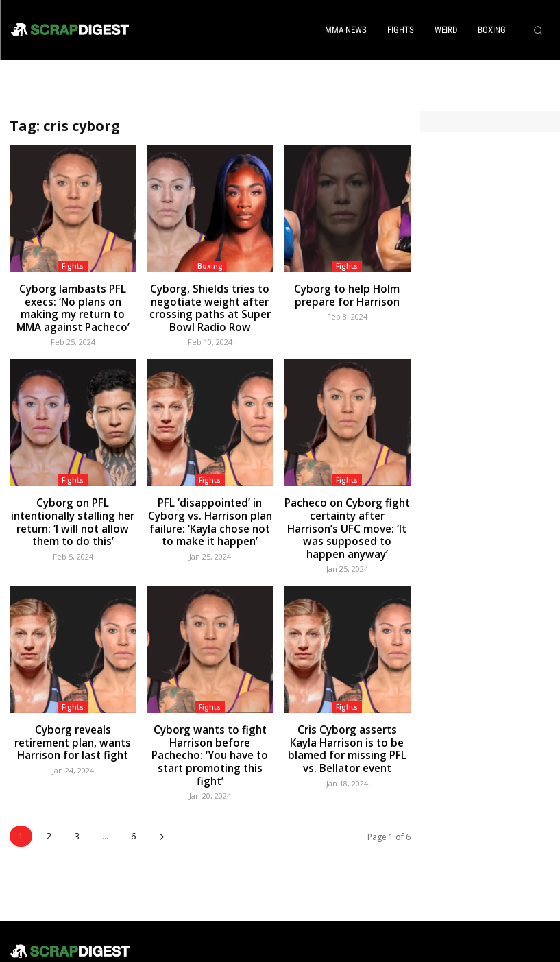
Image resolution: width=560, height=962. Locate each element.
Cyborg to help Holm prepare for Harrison (347, 293)
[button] (538, 30)
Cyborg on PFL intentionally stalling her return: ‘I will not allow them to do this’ (73, 504)
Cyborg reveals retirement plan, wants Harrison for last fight (73, 710)
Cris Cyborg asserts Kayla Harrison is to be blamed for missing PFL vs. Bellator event (347, 716)
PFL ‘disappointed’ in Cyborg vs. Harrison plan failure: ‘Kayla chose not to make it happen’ (210, 509)
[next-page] (161, 786)
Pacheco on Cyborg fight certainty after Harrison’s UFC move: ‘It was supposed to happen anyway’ (347, 509)
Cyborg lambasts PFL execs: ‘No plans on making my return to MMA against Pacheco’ (73, 303)
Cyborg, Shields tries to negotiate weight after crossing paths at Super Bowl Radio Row (210, 303)
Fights (73, 266)
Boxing (210, 266)
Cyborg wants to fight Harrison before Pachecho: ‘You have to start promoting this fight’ (210, 716)
